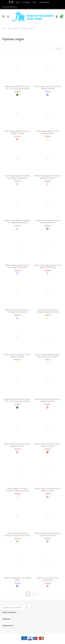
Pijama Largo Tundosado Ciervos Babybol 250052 (17, 356)
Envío (18, 2)
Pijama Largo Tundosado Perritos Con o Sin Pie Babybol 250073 (17, 400)
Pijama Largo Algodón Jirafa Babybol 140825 (48, 132)
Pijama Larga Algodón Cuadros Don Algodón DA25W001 (17, 177)
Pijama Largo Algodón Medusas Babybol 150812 (17, 132)
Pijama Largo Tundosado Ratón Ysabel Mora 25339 (48, 534)
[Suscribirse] (27, 608)
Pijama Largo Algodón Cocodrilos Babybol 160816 (48, 87)
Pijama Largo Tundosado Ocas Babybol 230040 (48, 400)
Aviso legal (26, 2)
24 (59, 48)
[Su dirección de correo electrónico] (12, 608)
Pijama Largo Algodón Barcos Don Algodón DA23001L (17, 311)
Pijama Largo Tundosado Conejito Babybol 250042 (48, 311)
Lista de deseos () (10, 7)
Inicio (34, 2)
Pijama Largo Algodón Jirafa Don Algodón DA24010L (48, 177)
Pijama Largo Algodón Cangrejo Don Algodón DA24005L (17, 222)
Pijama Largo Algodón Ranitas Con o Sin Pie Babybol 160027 (17, 87)
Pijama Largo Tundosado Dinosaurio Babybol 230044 (17, 490)
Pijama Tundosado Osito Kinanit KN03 (17, 579)
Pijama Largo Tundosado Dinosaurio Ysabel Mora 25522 (17, 534)
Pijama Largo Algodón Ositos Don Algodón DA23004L (17, 266)
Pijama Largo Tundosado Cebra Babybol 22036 (48, 490)
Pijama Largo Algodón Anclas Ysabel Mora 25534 (48, 222)
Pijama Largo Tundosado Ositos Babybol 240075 (17, 445)
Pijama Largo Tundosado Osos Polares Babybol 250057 (48, 356)
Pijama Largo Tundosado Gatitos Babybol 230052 (48, 445)
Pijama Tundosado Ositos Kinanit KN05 (48, 579)
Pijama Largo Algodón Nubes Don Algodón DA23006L (48, 266)
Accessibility (44, 2)
